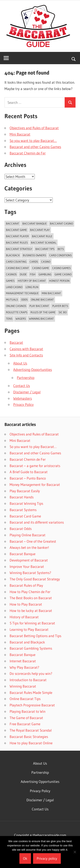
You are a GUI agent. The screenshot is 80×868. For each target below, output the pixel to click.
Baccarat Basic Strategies (29, 737)
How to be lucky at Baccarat (31, 611)
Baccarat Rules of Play (26, 585)
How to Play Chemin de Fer (30, 592)
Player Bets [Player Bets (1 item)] (60, 306)
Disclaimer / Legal (27, 392)
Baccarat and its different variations (37, 522)
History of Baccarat (24, 617)
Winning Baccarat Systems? (30, 573)
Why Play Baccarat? (24, 667)
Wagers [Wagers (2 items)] (21, 319)
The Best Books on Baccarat (31, 598)
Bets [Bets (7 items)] (61, 249)
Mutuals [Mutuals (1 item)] (12, 300)
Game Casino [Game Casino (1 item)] (63, 274)
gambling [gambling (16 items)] (45, 274)
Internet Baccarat (23, 661)
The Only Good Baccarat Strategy (35, 579)
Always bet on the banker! (29, 547)
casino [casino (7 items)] (46, 262)
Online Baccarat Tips (25, 699)
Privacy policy (47, 858)
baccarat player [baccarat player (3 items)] (17, 236)
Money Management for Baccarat (35, 485)
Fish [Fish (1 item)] (33, 274)
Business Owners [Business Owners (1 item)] (34, 255)
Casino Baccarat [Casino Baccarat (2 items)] (17, 268)
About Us (20, 363)
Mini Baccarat (20, 134)
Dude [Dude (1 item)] (23, 274)
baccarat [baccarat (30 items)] (13, 223)
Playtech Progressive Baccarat (32, 705)
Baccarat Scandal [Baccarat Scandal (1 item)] (44, 243)
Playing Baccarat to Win (28, 711)
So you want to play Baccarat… (33, 141)
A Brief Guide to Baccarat (29, 472)
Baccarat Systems (23, 510)
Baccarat (16, 342)
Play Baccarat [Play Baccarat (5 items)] (39, 306)
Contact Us (22, 386)
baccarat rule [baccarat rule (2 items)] (42, 236)
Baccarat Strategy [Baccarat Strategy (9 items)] (19, 249)
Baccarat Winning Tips (26, 503)
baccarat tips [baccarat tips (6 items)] (45, 249)
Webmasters (23, 398)
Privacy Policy (23, 404)
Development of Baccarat (29, 560)
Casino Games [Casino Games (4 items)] (61, 268)
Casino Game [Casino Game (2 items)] (41, 268)
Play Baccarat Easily (25, 491)
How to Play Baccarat (26, 604)
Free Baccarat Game (25, 724)
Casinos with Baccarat (26, 349)
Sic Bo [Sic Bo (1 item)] (63, 312)
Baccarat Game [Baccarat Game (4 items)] (16, 230)
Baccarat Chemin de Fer (28, 153)
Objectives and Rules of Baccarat (34, 128)
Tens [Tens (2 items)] (9, 319)
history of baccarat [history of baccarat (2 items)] (32, 281)
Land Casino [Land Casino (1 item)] (14, 287)
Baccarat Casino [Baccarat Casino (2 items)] (61, 223)
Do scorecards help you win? (31, 673)
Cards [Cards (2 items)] (34, 262)
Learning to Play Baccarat (29, 629)
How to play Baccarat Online (31, 743)
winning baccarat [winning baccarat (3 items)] (41, 319)
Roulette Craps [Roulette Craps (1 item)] (17, 312)
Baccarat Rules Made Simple (31, 693)
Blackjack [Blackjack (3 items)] (13, 255)
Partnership (26, 378)
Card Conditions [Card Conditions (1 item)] (60, 255)
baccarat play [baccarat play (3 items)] (40, 230)
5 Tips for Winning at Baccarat (32, 623)
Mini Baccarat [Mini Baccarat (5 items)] (51, 293)
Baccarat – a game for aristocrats (35, 466)
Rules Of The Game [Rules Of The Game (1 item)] (43, 312)
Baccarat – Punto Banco (28, 478)
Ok (25, 858)
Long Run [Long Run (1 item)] (32, 287)
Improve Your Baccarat (27, 566)
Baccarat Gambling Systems (31, 648)
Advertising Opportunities (33, 370)
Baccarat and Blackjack (27, 642)
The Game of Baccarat (26, 718)
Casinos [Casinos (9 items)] (11, 274)
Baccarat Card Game (25, 516)
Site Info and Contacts (26, 355)
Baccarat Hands (22, 497)
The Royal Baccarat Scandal (31, 730)
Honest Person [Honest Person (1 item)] (59, 281)
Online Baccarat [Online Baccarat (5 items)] (42, 300)
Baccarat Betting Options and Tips (35, 636)
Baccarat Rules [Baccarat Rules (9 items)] (17, 243)
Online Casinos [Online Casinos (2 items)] (16, 306)
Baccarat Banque (23, 554)
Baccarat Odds (21, 529)
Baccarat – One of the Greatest (33, 541)
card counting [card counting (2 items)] (16, 262)
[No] (75, 852)
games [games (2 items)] (10, 281)
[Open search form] (74, 59)
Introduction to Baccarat (28, 680)
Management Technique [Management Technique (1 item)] (22, 293)
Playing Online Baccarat (28, 535)
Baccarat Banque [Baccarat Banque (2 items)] (35, 223)
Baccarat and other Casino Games (35, 147)
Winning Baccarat (23, 686)
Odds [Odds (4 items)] (24, 300)
